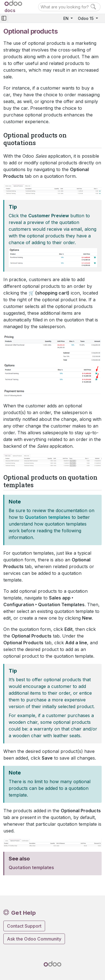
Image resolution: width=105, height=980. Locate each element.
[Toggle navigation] (4, 18)
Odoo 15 (86, 18)
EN (66, 18)
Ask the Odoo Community (34, 939)
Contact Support (24, 926)
